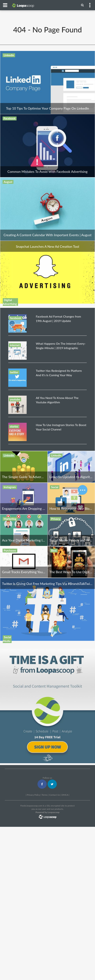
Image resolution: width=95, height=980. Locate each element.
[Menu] (82, 5)
